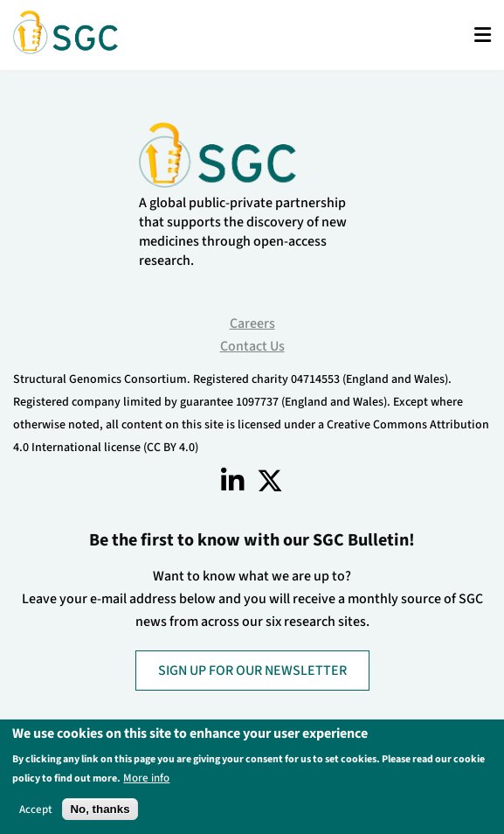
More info (146, 779)
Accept (36, 811)
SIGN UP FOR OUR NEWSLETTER (252, 671)
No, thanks (100, 811)
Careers (252, 323)
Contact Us (252, 346)
